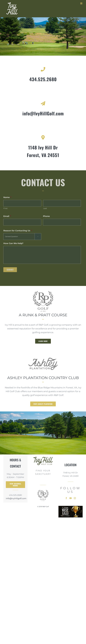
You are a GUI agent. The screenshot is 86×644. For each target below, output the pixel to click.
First (5, 208)
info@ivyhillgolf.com (16, 498)
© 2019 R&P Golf (43, 507)
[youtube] (71, 498)
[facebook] (66, 498)
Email (7, 216)
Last (45, 208)
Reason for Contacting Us (18, 231)
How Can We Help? (13, 243)
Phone (46, 216)
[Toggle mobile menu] (81, 3)
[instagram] (75, 498)
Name (7, 197)
